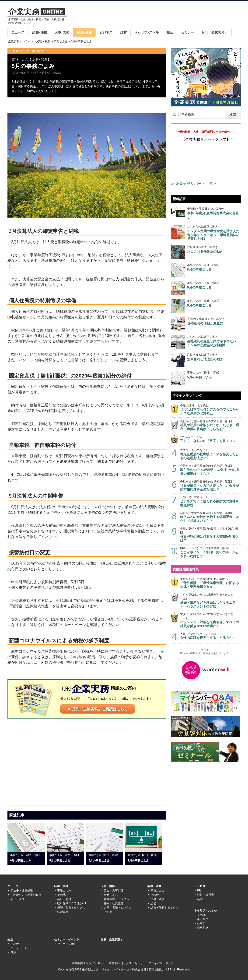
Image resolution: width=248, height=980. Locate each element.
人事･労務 (62, 32)
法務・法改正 (159, 899)
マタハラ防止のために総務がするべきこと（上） (210, 601)
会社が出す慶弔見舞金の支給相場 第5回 (210, 425)
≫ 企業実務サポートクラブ (194, 184)
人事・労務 (108, 886)
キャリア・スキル (205, 911)
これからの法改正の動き (26, 895)
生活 (170, 32)
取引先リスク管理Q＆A (72, 903)
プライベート (19, 948)
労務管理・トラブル (116, 899)
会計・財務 (64, 899)
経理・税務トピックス (71, 908)
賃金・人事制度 (114, 891)
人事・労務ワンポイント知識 (210, 636)
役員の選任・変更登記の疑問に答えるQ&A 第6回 (210, 535)
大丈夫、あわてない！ (210, 454)
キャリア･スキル (147, 32)
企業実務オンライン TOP (87, 963)
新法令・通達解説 (22, 891)
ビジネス (106, 32)
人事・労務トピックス (118, 908)
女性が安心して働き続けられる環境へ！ (210, 583)
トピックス (17, 899)
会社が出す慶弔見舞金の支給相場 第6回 (210, 486)
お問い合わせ (134, 963)
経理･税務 (84, 32)
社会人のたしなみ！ (210, 439)
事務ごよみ (61, 41)
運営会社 (115, 963)
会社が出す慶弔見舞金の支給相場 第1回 (210, 517)
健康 (13, 952)
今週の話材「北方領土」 (210, 410)
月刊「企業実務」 (215, 32)
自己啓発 (203, 928)
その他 (61, 895)
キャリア (203, 919)
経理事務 (63, 912)
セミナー (187, 32)
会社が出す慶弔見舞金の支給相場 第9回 (210, 470)
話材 (123, 32)
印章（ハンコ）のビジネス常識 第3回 (210, 552)
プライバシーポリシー (162, 963)
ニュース (18, 32)
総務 (153, 903)
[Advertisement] (156, 15)
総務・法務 (154, 886)
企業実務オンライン (21, 41)
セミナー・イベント (67, 939)
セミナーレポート (68, 944)
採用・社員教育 (114, 903)
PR (199, 891)
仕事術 (201, 924)
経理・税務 (43, 41)
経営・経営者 (206, 895)
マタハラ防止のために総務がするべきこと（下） (210, 620)
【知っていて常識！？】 (210, 501)
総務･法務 (40, 32)
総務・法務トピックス (164, 908)
